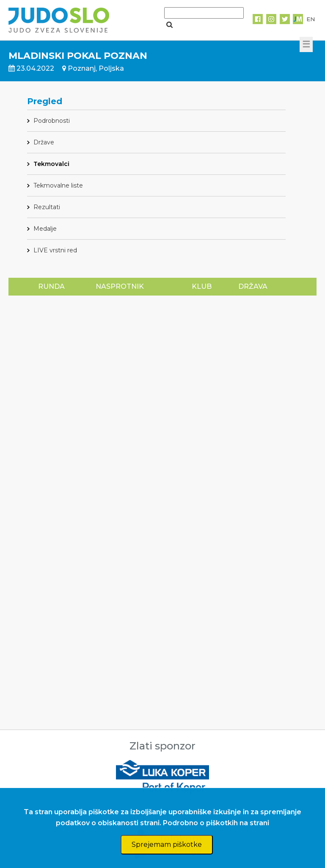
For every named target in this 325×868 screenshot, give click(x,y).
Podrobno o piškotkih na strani (216, 823)
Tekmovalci (51, 164)
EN (311, 19)
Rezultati (47, 207)
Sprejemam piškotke (167, 845)
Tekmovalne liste (58, 185)
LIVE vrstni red (55, 250)
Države (44, 142)
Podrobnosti (52, 121)
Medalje (45, 229)
